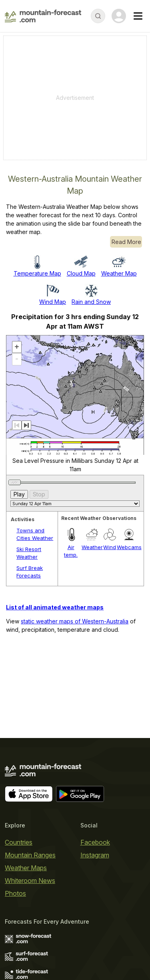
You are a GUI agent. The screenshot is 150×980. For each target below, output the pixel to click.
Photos (15, 893)
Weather (92, 547)
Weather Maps (26, 868)
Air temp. (71, 551)
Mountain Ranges (30, 855)
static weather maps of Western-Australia (75, 621)
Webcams (129, 547)
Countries (19, 842)
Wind (110, 547)
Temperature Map (37, 273)
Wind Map (53, 302)
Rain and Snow (91, 302)
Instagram (95, 855)
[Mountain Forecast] (43, 16)
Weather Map (119, 273)
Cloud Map (81, 273)
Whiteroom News (30, 881)
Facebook (95, 842)
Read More (126, 242)
